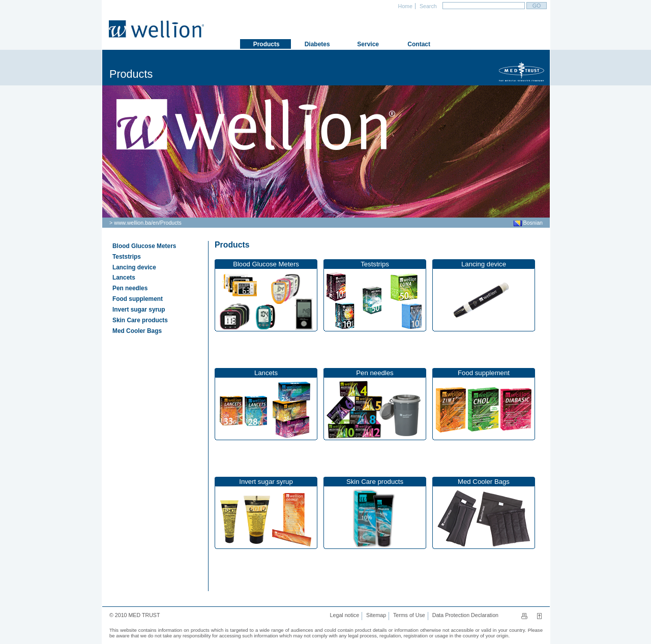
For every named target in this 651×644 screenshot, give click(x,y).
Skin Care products (140, 320)
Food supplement (138, 299)
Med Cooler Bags (137, 331)
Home (405, 6)
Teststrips (127, 257)
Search (427, 6)
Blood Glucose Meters (144, 246)
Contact (418, 44)
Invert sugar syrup (139, 310)
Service (367, 44)
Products (171, 223)
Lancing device (134, 267)
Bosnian (528, 223)
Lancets (124, 278)
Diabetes (316, 44)
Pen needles (130, 288)
